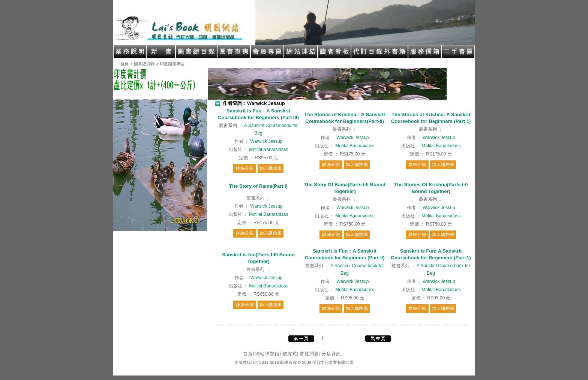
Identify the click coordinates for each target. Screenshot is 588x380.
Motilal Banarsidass (268, 150)
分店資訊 (332, 354)
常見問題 (310, 354)
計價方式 (288, 354)
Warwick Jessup (266, 141)
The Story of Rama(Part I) (258, 186)
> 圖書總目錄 (142, 64)
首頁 (124, 64)
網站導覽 (266, 354)
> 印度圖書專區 (170, 64)
